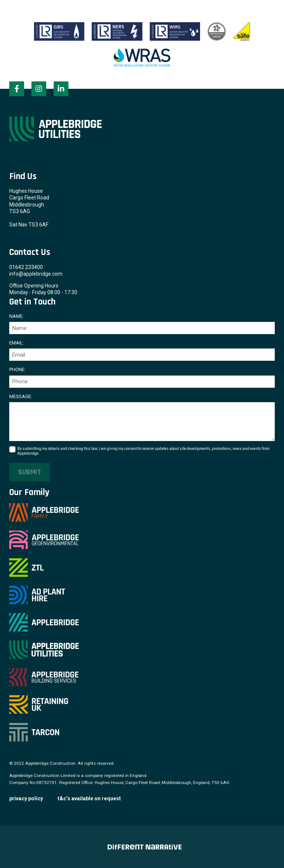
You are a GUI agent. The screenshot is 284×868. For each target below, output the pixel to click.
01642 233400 (26, 267)
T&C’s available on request (89, 798)
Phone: (17, 369)
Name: (16, 316)
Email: (17, 343)
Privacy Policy (26, 798)
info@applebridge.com (36, 274)
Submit (30, 472)
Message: (21, 396)
